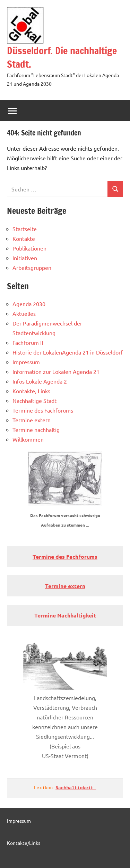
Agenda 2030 (29, 304)
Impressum (26, 362)
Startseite (25, 229)
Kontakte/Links (24, 843)
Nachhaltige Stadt (34, 400)
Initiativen (25, 258)
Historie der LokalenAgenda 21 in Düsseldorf (68, 352)
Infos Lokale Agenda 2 (40, 381)
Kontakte (24, 238)
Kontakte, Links (31, 391)
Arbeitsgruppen (32, 267)
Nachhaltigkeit (76, 788)
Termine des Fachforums (43, 410)
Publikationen (29, 248)
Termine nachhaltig (36, 430)
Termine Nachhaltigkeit (65, 615)
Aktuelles (24, 313)
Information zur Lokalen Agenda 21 (56, 371)
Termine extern (32, 420)
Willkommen (28, 439)
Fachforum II (28, 342)
